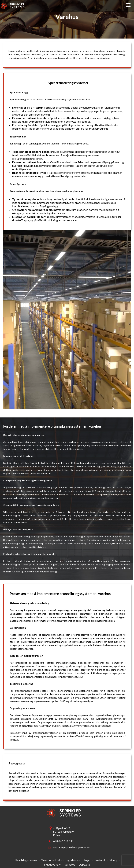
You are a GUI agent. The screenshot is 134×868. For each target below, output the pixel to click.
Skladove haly (52, 864)
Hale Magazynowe (26, 860)
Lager (87, 860)
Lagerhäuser (73, 860)
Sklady (114, 860)
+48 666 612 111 (63, 841)
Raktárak (100, 860)
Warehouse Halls (51, 860)
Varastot (70, 864)
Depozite (84, 864)
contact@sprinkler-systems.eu (70, 847)
